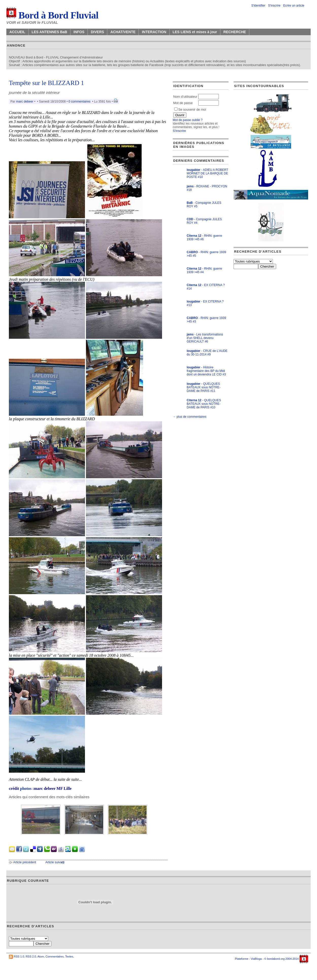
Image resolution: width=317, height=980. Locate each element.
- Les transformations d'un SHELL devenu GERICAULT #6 (205, 338)
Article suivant (55, 862)
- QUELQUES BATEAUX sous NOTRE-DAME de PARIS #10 (204, 404)
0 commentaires (80, 102)
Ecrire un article (294, 6)
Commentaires (55, 956)
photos (26, 788)
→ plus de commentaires (190, 417)
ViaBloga (256, 959)
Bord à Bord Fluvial (52, 15)
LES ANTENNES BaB (49, 32)
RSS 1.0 (19, 956)
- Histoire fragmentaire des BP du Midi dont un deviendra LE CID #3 (206, 371)
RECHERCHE (235, 32)
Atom (41, 956)
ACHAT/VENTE (123, 32)
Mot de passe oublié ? (188, 120)
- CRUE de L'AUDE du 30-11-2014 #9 (207, 353)
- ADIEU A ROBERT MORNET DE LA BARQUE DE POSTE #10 (207, 173)
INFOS (79, 32)
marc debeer (25, 102)
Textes (69, 956)
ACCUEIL (17, 32)
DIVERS (97, 32)
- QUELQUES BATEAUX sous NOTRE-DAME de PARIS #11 (204, 387)
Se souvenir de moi (190, 109)
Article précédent (25, 862)
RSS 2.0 (31, 956)
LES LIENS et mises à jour (195, 32)
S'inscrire (274, 6)
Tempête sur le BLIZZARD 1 (46, 83)
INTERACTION (154, 32)
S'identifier (258, 6)
